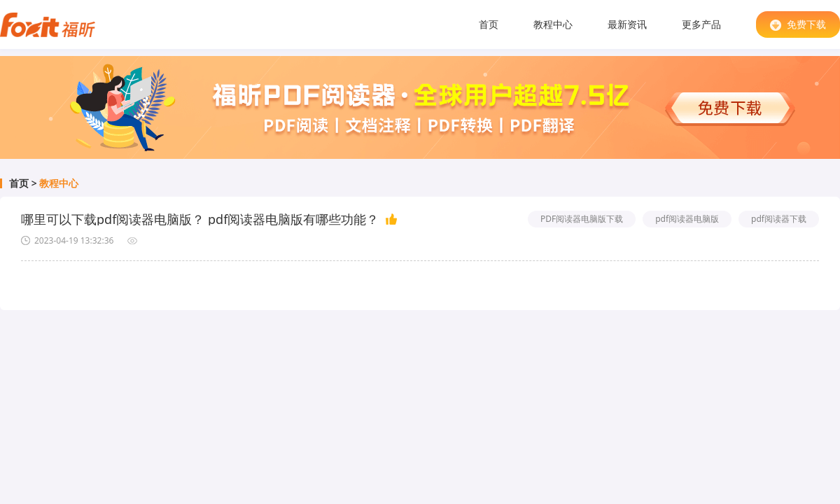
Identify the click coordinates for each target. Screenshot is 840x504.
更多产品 (701, 24)
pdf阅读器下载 (779, 219)
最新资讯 (627, 24)
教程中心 (553, 24)
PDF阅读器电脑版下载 (582, 219)
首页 (489, 24)
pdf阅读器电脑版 (687, 219)
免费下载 (798, 24)
